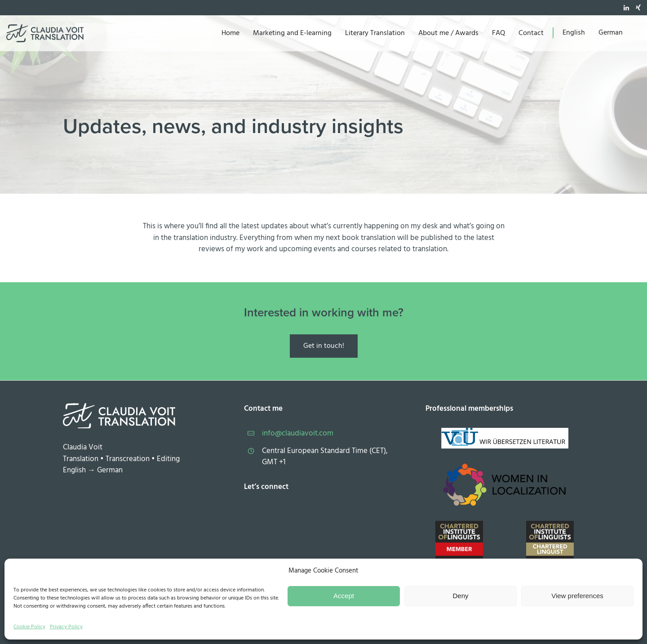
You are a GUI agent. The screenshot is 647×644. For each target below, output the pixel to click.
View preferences (577, 596)
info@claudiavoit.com (298, 433)
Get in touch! (324, 346)
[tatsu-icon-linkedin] (626, 7)
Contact (531, 33)
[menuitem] (574, 33)
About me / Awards (448, 33)
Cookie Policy (29, 627)
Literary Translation (375, 33)
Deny (460, 596)
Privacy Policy (66, 627)
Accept (344, 596)
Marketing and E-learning (292, 33)
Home (230, 33)
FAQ (499, 33)
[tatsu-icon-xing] (638, 7)
